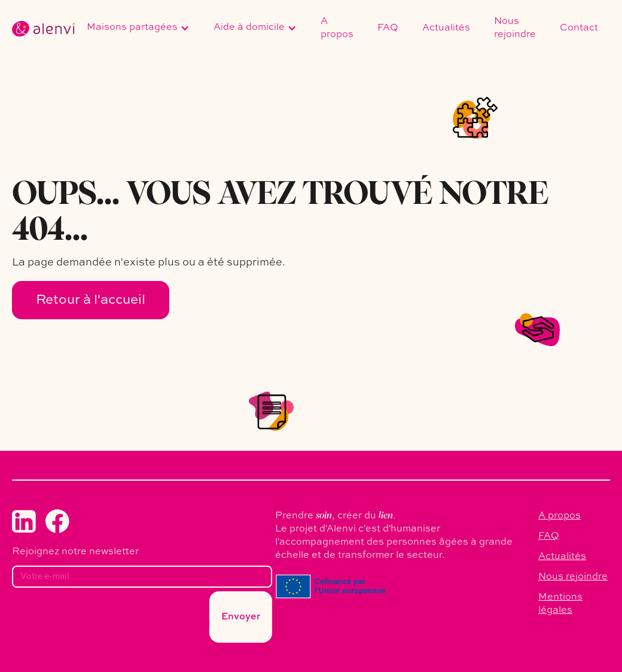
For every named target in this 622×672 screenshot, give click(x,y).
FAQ (388, 28)
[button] (138, 29)
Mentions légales (560, 604)
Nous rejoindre (515, 28)
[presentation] (103, 621)
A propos (337, 28)
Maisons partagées (132, 28)
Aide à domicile (249, 28)
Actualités (446, 28)
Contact (579, 28)
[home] (43, 29)
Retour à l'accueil (91, 300)
